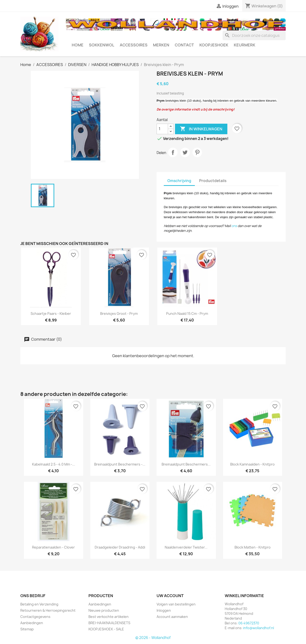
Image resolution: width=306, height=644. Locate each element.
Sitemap (27, 629)
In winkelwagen (201, 129)
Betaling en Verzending (39, 604)
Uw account (170, 596)
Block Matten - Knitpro (253, 547)
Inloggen (164, 610)
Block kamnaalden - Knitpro (252, 464)
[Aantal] (162, 129)
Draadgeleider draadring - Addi (120, 547)
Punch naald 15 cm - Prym (187, 314)
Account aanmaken (172, 617)
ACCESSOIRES (134, 45)
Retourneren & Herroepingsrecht (48, 610)
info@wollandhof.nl (259, 628)
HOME (78, 45)
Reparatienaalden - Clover (53, 547)
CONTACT (184, 45)
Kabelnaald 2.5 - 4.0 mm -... (54, 464)
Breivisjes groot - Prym (119, 314)
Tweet (185, 152)
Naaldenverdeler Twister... (186, 547)
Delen (173, 152)
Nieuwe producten (104, 610)
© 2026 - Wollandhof (153, 638)
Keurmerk (245, 45)
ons (234, 226)
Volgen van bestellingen (176, 604)
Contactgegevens (35, 617)
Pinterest (197, 152)
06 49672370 (249, 623)
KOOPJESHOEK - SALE (106, 629)
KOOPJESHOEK (214, 45)
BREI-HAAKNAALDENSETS (109, 623)
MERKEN (161, 45)
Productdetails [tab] (213, 181)
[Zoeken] (254, 35)
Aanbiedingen (32, 623)
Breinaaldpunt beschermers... (186, 464)
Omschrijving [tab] (179, 181)
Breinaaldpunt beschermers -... (120, 464)
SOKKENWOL (102, 45)
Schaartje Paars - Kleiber (51, 314)
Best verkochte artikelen (109, 617)
